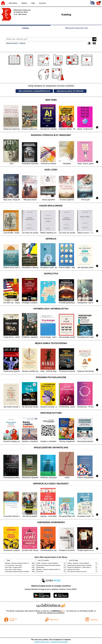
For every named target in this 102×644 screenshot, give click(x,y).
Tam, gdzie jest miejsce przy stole (77, 572)
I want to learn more (42, 642)
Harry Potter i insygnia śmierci (14, 567)
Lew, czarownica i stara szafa (13, 565)
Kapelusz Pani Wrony (74, 569)
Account (42, 3)
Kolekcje (22, 43)
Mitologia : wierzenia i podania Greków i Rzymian (19, 563)
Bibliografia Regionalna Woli (76, 28)
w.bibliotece (57, 611)
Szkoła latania (40, 567)
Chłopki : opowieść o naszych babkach (47, 563)
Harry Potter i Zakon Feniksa (13, 569)
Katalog (25, 28)
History (24, 3)
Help (33, 3)
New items (13, 3)
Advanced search (12, 43)
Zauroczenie (40, 572)
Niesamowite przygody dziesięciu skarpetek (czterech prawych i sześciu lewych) (28, 572)
